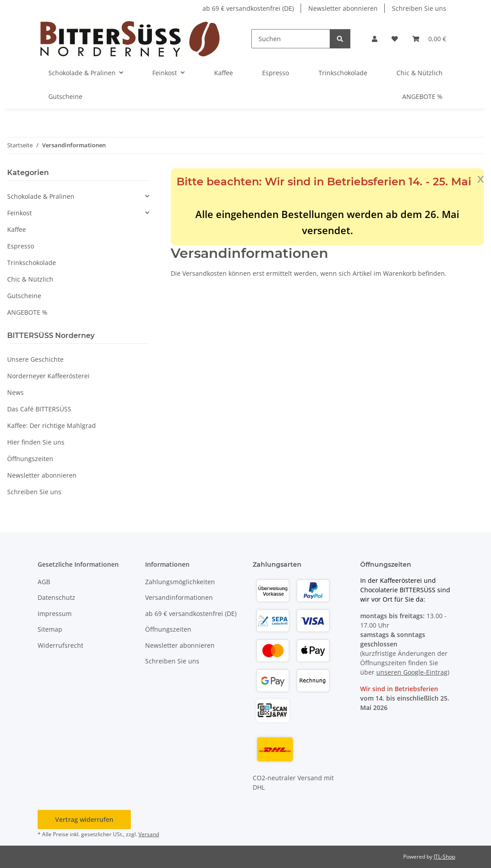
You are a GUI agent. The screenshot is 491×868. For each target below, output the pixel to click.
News (15, 392)
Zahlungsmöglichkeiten (180, 582)
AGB (44, 582)
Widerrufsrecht (60, 645)
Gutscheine (24, 296)
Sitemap (50, 629)
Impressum (55, 614)
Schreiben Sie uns (419, 8)
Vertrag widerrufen (84, 819)
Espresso (21, 246)
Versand (149, 834)
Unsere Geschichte (35, 359)
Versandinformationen (179, 597)
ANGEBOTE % (27, 312)
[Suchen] (291, 39)
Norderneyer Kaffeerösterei (48, 376)
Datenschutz (56, 597)
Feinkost (19, 213)
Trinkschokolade (32, 263)
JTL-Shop (444, 857)
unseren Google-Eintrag (412, 672)
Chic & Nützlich (30, 279)
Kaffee (17, 229)
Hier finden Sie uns (36, 442)
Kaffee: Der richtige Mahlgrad (52, 425)
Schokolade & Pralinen (41, 196)
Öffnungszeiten (30, 459)
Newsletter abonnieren (343, 8)
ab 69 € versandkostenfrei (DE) (248, 8)
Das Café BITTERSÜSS (39, 409)
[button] (375, 39)
